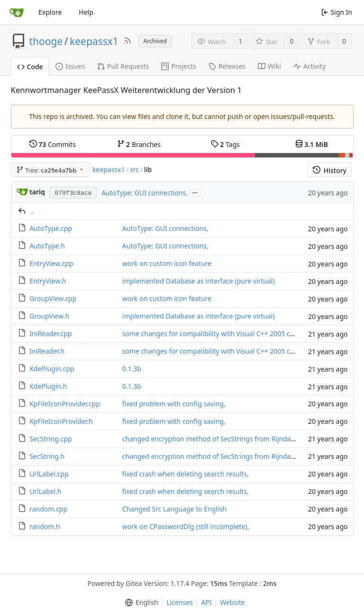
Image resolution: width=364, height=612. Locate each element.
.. (32, 211)
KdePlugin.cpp (52, 369)
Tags (225, 144)
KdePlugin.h (48, 386)
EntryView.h (48, 281)
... (195, 192)
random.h (45, 526)
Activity (309, 66)
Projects (178, 66)
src (134, 169)
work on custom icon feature (167, 263)
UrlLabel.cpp (49, 474)
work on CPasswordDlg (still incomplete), (186, 526)
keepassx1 (94, 41)
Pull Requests (123, 66)
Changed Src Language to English (174, 509)
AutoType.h (47, 246)
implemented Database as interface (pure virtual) (199, 281)
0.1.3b (132, 369)
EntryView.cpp (51, 263)
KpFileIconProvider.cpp (65, 404)
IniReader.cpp (50, 333)
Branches (139, 144)
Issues (70, 66)
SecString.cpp (50, 439)
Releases (227, 66)
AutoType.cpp (51, 228)
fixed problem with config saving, (174, 404)
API (206, 602)
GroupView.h (49, 316)
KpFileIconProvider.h (61, 421)
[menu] (140, 603)
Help (86, 12)
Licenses (180, 602)
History (330, 170)
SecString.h (47, 456)
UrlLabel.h (45, 491)
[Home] (17, 12)
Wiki (269, 66)
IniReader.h (47, 351)
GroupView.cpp (53, 298)
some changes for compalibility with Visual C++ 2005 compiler (218, 333)
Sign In (337, 12)
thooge (46, 41)
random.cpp (48, 509)
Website (232, 602)
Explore (50, 12)
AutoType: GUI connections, (145, 193)
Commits (53, 144)
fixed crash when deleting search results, (186, 474)
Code (30, 67)
